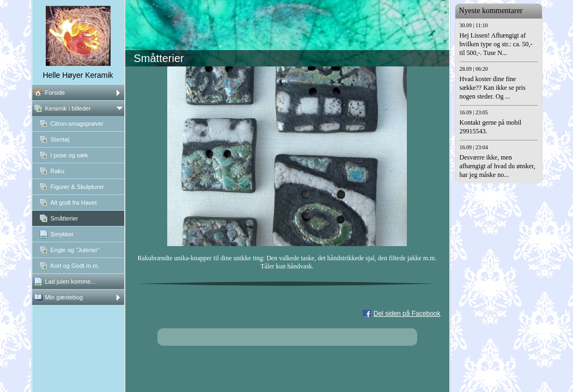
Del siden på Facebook (407, 314)
